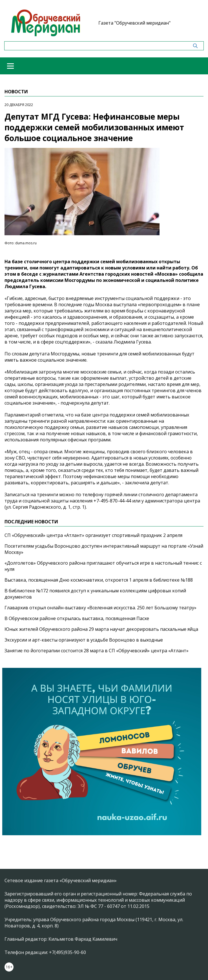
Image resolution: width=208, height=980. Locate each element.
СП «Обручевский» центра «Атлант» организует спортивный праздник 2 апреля (93, 535)
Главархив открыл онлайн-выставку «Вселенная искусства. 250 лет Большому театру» (100, 608)
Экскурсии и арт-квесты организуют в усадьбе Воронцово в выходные (84, 640)
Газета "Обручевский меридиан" (134, 23)
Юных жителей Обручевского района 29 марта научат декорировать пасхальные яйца (101, 629)
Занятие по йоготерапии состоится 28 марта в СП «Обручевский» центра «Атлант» (97, 651)
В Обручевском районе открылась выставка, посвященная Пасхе (77, 618)
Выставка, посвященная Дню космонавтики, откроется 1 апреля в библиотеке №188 (99, 580)
